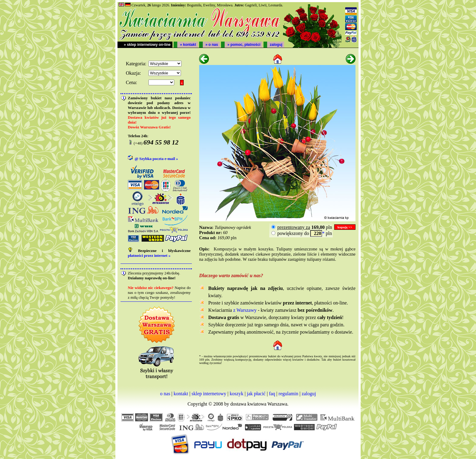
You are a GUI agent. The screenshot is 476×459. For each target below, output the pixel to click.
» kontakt (188, 45)
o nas (165, 394)
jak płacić (256, 394)
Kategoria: (136, 64)
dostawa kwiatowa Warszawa (259, 404)
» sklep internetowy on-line (147, 45)
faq (272, 394)
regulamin (289, 394)
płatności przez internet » (149, 255)
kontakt (181, 394)
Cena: (131, 82)
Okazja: (133, 73)
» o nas (212, 45)
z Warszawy (245, 310)
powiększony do (293, 233)
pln (304, 227)
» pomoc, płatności (244, 45)
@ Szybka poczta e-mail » (156, 159)
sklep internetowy (209, 394)
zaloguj (276, 45)
